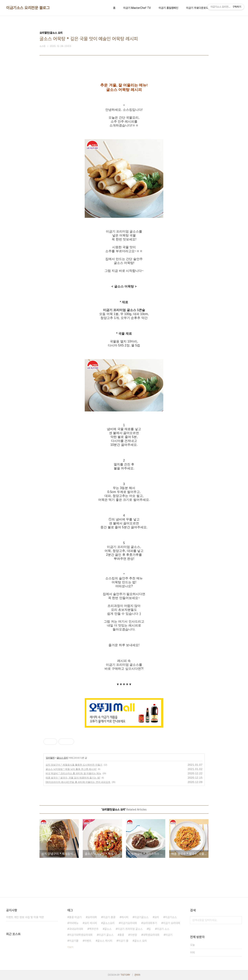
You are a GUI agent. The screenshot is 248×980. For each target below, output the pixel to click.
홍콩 (122, 935)
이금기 (169, 935)
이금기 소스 (163, 929)
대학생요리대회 (151, 935)
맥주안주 (94, 929)
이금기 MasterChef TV (137, 8)
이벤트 (88, 941)
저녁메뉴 (74, 923)
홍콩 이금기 (75, 917)
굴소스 (108, 929)
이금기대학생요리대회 (81, 935)
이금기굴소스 (141, 917)
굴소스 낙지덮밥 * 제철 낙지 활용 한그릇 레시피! (71, 769)
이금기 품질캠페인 (168, 8)
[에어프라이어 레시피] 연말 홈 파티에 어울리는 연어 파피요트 (78, 782)
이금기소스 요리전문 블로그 (28, 8)
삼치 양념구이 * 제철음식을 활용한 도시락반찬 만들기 (74, 765)
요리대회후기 (150, 923)
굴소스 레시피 (105, 941)
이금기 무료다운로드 (197, 8)
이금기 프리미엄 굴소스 (130, 929)
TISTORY (125, 975)
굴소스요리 (109, 923)
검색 (238, 920)
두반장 (133, 935)
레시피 (125, 917)
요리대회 (92, 917)
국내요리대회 (76, 929)
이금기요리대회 (129, 923)
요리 (157, 917)
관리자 (137, 975)
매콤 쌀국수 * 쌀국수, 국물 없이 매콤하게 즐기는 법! (73, 778)
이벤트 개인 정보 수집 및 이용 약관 (25, 917)
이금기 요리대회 (172, 923)
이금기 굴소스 (106, 935)
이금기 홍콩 (109, 917)
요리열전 (50, 758)
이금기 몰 (123, 941)
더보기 (70, 947)
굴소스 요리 (62, 758)
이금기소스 (171, 917)
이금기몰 (74, 941)
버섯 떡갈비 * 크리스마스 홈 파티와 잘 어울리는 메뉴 (73, 773)
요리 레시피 (91, 923)
